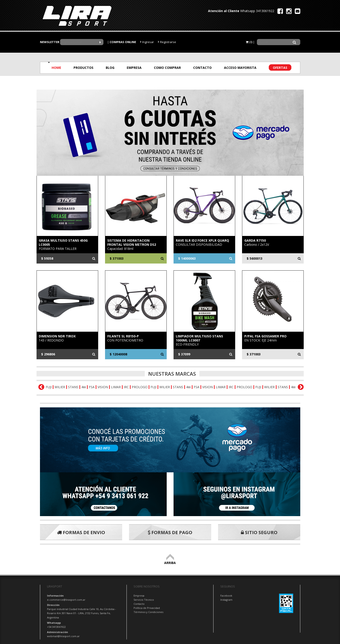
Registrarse (167, 42)
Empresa (139, 596)
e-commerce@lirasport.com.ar (66, 600)
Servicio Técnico (144, 600)
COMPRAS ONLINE (123, 42)
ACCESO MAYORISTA (240, 68)
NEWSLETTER (50, 42)
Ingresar (147, 42)
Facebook (226, 596)
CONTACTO (202, 68)
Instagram (226, 600)
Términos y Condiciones (148, 612)
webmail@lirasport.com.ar (63, 636)
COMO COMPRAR (167, 68)
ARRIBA (170, 561)
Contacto (139, 604)
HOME (56, 68)
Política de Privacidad (147, 608)
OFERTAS (280, 68)
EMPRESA (134, 68)
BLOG (110, 68)
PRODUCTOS (83, 68)
